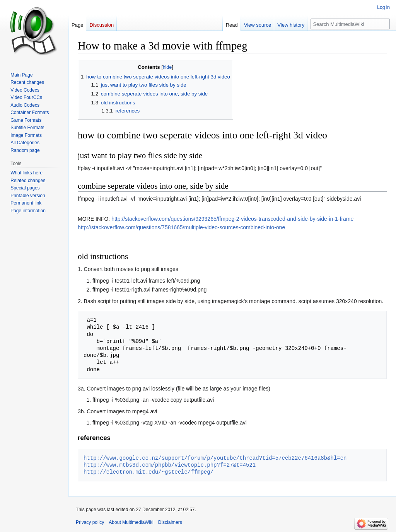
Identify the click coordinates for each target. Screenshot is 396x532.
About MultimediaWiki (131, 522)
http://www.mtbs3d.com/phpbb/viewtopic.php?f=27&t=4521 (170, 465)
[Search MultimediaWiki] (350, 24)
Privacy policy (90, 522)
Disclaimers (170, 522)
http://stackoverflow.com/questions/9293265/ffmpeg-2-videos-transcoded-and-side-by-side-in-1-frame (232, 219)
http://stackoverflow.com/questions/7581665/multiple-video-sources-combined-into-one (181, 227)
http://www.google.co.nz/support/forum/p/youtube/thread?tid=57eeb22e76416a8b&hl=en (215, 458)
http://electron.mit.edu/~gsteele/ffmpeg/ (148, 472)
